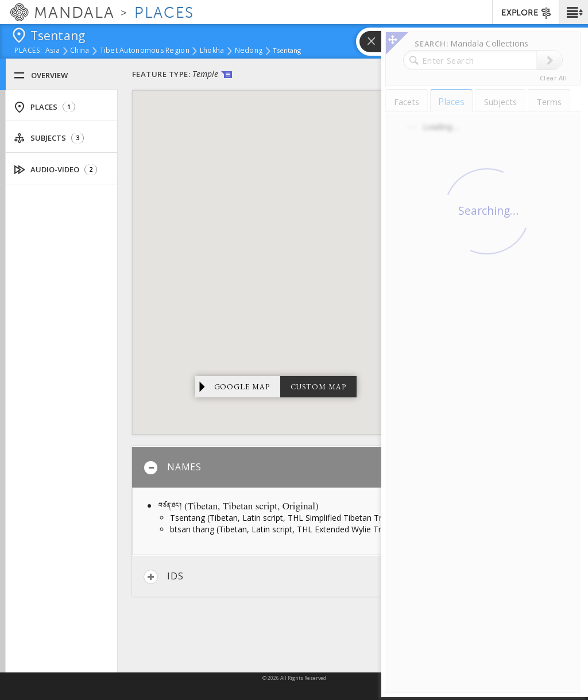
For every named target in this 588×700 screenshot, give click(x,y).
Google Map (242, 387)
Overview (41, 76)
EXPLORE (527, 13)
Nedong (249, 51)
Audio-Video (56, 170)
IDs (163, 577)
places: (28, 51)
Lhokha (212, 51)
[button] (573, 12)
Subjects (49, 138)
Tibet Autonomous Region (145, 51)
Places (45, 107)
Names (173, 468)
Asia (53, 51)
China (80, 51)
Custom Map (318, 387)
